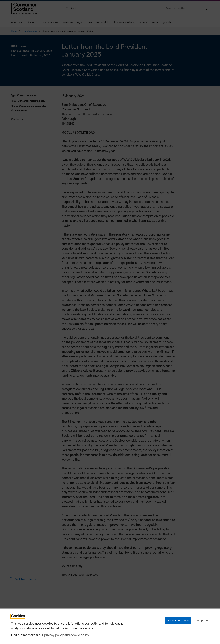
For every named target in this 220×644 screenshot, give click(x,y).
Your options (201, 621)
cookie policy (80, 635)
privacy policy (54, 635)
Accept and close (178, 621)
